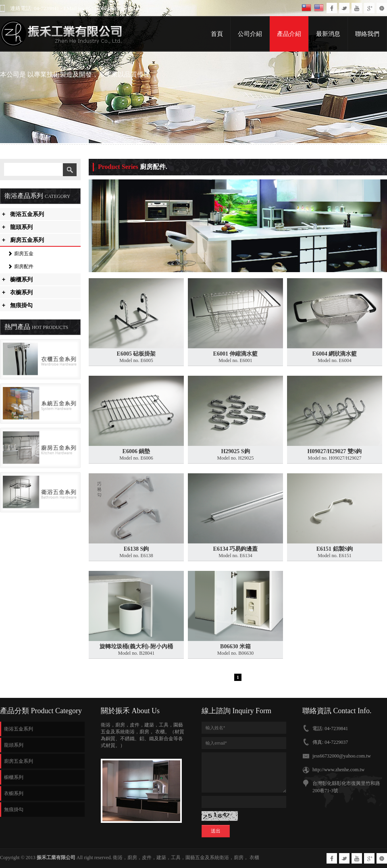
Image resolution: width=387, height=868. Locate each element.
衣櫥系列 (17, 292)
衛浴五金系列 (23, 214)
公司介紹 (250, 34)
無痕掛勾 (17, 305)
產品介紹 (289, 34)
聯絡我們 (367, 34)
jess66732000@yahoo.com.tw (342, 756)
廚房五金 (24, 254)
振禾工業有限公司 (56, 858)
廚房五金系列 (23, 240)
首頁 (217, 34)
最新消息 (328, 34)
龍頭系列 (17, 227)
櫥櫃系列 (17, 279)
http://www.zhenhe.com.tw (339, 770)
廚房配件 (24, 266)
